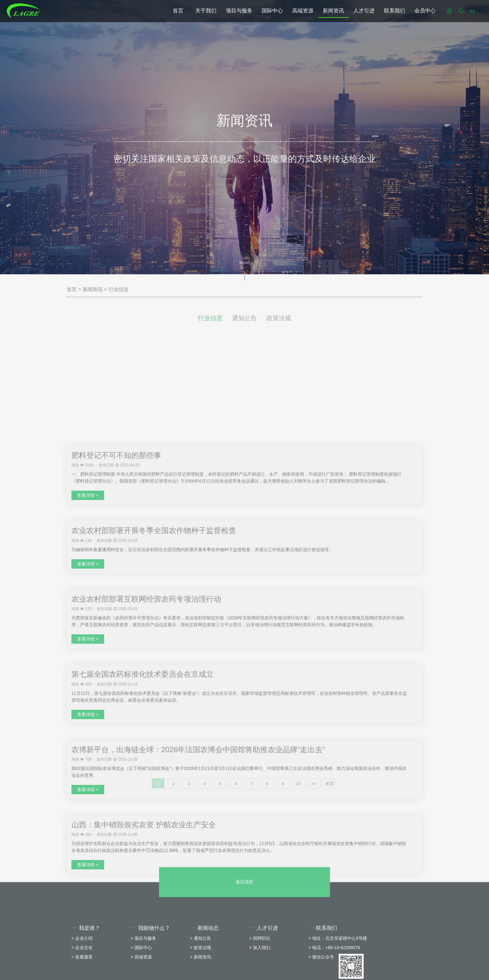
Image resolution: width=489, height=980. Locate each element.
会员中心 (425, 11)
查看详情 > (88, 641)
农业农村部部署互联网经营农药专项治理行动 (146, 745)
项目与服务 (239, 11)
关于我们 (206, 11)
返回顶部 (244, 926)
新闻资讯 (333, 11)
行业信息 (119, 289)
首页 (178, 11)
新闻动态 (205, 973)
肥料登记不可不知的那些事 (116, 601)
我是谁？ (86, 973)
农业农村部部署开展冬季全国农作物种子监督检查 (154, 676)
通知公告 (244, 324)
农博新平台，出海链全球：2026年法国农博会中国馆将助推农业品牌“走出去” (198, 895)
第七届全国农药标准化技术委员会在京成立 (143, 820)
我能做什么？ (151, 973)
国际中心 (272, 11)
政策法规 (279, 324)
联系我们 (395, 11)
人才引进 (364, 11)
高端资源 (303, 11)
